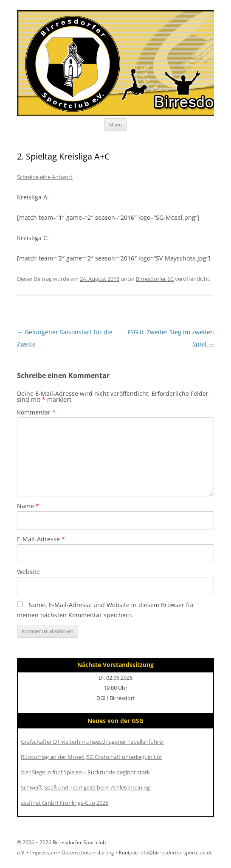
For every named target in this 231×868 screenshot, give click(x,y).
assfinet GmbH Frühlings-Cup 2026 (65, 803)
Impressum (44, 853)
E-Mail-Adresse (41, 539)
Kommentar (36, 412)
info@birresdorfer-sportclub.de (176, 853)
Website (28, 572)
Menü (115, 125)
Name (28, 506)
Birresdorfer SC (155, 279)
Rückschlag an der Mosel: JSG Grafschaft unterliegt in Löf (91, 757)
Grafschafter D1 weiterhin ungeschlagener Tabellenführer (93, 742)
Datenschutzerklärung (88, 853)
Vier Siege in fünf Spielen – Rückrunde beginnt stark (85, 772)
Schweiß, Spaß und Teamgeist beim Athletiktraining (85, 787)
